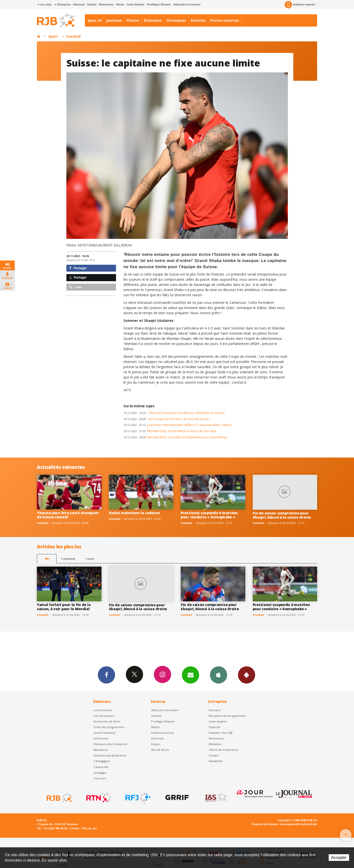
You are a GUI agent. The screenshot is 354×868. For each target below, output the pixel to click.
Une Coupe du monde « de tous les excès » (167, 419)
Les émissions (103, 710)
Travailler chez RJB (221, 733)
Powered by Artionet (265, 824)
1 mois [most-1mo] (90, 559)
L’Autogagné (102, 761)
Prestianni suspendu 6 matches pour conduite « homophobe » (209, 515)
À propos (215, 710)
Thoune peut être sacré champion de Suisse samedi (68, 515)
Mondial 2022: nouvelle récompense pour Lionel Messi (175, 437)
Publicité (214, 727)
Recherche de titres (107, 721)
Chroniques (176, 20)
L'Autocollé (101, 767)
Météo (155, 727)
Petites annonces (162, 733)
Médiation (215, 744)
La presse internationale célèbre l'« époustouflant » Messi (177, 425)
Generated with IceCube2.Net (299, 824)
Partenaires (216, 738)
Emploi (92, 4)
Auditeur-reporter (300, 5)
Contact (214, 755)
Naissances (106, 4)
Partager (78, 268)
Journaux (114, 20)
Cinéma (156, 716)
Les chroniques (104, 716)
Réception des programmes (227, 716)
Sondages (100, 773)
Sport (53, 36)
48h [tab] (47, 559)
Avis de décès (160, 750)
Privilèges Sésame (159, 4)
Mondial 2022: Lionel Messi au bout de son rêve (170, 431)
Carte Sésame (136, 4)
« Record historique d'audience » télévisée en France (174, 413)
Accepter (339, 858)
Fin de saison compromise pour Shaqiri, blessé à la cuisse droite (282, 515)
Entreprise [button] (63, 4)
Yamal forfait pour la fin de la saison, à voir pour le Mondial (64, 607)
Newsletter (216, 761)
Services (198, 20)
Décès (120, 4)
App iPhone (219, 675)
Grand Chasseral (104, 733)
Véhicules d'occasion (187, 4)
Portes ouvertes (225, 20)
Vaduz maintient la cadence (134, 513)
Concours (100, 778)
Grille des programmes (109, 727)
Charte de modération (223, 750)
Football (74, 36)
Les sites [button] (44, 4)
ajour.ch (94, 20)
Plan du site (89, 828)
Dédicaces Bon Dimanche (111, 744)
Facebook (106, 675)
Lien (75, 287)
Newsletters (191, 675)
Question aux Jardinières (110, 755)
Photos (133, 20)
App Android (247, 675)
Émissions (153, 20)
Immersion (101, 738)
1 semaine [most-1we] (68, 559)
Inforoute (79, 4)
